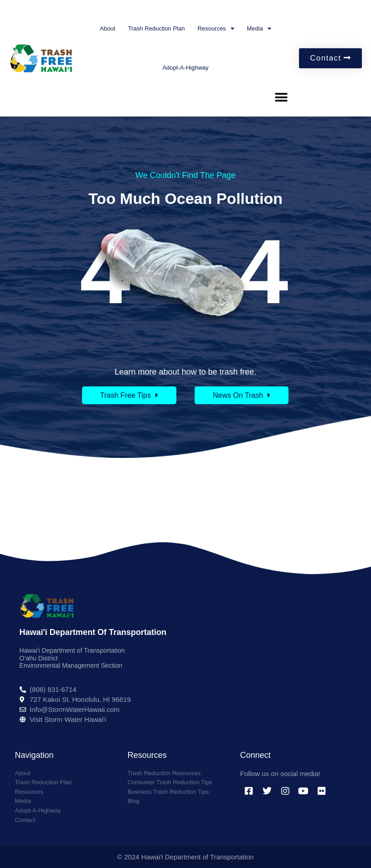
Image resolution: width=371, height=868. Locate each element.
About (108, 28)
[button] (281, 97)
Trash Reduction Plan (157, 28)
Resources (216, 28)
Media (259, 28)
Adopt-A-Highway (185, 68)
